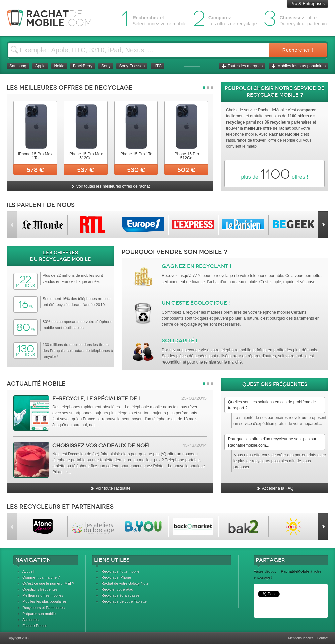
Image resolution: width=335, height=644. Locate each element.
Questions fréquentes (40, 589)
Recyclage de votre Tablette (124, 601)
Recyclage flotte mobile (120, 571)
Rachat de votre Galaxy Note (125, 583)
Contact (323, 638)
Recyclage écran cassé (120, 595)
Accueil (28, 571)
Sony (106, 66)
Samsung (18, 66)
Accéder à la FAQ (275, 488)
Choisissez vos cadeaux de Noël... (104, 445)
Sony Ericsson (132, 66)
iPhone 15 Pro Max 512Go (85, 156)
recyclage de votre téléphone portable (249, 276)
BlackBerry (83, 66)
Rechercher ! (298, 50)
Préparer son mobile (39, 614)
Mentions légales (301, 638)
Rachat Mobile (54, 18)
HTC (158, 66)
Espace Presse (35, 626)
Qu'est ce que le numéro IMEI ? (48, 583)
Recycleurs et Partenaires (44, 608)
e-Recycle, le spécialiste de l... (99, 398)
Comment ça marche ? (41, 577)
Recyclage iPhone (116, 577)
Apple (40, 66)
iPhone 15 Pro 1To (136, 154)
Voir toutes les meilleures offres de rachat (110, 186)
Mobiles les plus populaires (298, 66)
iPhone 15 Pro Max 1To (35, 156)
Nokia (59, 66)
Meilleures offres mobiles (43, 595)
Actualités (30, 620)
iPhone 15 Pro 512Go (186, 156)
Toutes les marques (242, 66)
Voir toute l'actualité (110, 488)
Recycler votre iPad (117, 589)
